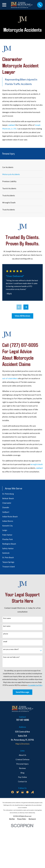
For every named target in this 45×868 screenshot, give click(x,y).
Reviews (22, 768)
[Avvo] (32, 792)
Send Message (22, 692)
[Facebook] (13, 792)
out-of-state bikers (10, 378)
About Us (22, 755)
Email (5, 642)
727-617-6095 (22, 720)
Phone (6, 634)
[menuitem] (22, 167)
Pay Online (22, 777)
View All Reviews (22, 316)
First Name (7, 618)
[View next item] (26, 307)
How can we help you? (11, 657)
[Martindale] (27, 792)
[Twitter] (18, 792)
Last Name (7, 626)
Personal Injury (22, 764)
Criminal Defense (22, 759)
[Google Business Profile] (22, 792)
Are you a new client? (11, 649)
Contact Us (22, 781)
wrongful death (37, 464)
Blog (22, 773)
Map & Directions (22, 744)
